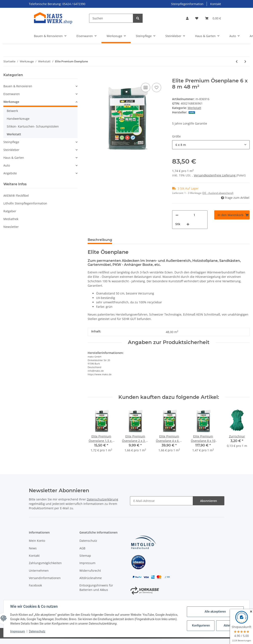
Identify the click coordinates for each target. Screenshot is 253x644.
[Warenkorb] (213, 18)
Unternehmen (39, 571)
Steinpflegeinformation (187, 4)
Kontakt (216, 4)
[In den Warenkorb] (91, 75)
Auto (7, 165)
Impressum (87, 563)
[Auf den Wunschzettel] (157, 87)
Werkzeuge (11, 102)
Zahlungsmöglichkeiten (45, 563)
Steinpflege (11, 142)
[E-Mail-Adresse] (161, 501)
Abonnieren (209, 501)
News (33, 548)
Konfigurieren (201, 625)
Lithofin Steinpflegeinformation (25, 203)
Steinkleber (11, 150)
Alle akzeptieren (215, 612)
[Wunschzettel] (197, 18)
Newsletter (11, 227)
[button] (187, 18)
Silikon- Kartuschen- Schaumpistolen (33, 126)
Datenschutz (88, 541)
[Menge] (194, 215)
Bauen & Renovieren (18, 86)
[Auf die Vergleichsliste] (146, 87)
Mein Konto (37, 541)
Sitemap (85, 556)
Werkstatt (194, 108)
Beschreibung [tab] (100, 240)
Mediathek (11, 219)
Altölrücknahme (91, 578)
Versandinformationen (45, 578)
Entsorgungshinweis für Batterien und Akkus (96, 588)
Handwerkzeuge (18, 119)
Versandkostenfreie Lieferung (215, 175)
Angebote (10, 173)
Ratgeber (10, 211)
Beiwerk (12, 111)
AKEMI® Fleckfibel (16, 196)
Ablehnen (230, 625)
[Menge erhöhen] (188, 224)
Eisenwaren (12, 94)
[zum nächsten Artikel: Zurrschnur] (245, 61)
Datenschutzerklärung (102, 499)
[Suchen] (111, 18)
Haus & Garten (14, 158)
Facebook (35, 585)
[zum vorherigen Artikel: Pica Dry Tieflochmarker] (237, 61)
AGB (82, 548)
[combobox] (211, 145)
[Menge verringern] (177, 215)
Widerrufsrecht (90, 571)
